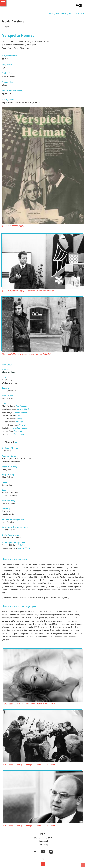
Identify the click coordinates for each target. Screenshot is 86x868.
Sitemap (43, 844)
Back (5, 27)
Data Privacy (43, 838)
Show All (10, 442)
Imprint (43, 841)
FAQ (43, 834)
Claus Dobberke (9, 372)
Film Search (61, 14)
